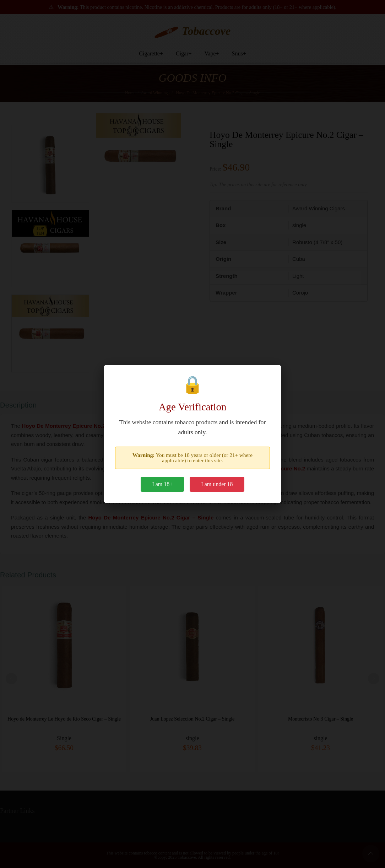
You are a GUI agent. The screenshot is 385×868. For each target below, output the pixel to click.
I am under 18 (217, 484)
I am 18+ (162, 484)
